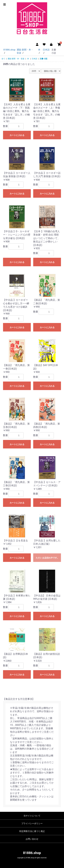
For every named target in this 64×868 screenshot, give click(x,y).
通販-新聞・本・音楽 (16, 59)
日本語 (34, 59)
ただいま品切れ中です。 (47, 558)
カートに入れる (17, 135)
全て (3, 59)
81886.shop (32, 853)
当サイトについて (32, 816)
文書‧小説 (43, 59)
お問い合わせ (32, 839)
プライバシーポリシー (32, 823)
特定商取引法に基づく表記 (32, 831)
